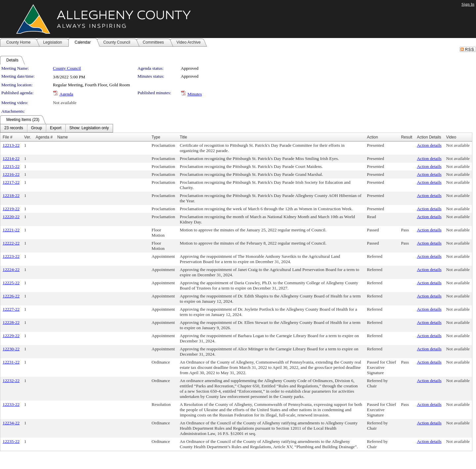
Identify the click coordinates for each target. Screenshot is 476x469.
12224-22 (11, 270)
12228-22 (11, 322)
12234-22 (11, 423)
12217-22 (11, 182)
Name (62, 137)
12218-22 (11, 195)
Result (407, 137)
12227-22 (11, 309)
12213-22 (11, 145)
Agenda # (44, 137)
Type (156, 137)
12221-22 (11, 230)
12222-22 (11, 243)
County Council (67, 68)
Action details (429, 145)
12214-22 (11, 158)
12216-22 (11, 174)
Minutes (195, 94)
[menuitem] (14, 128)
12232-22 (11, 381)
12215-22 (11, 166)
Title (183, 137)
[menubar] (57, 128)
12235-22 (11, 441)
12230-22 (11, 349)
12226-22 (11, 296)
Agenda (66, 94)
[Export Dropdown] (56, 128)
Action (372, 137)
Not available (65, 103)
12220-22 (11, 217)
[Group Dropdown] (37, 128)
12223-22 (11, 256)
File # (7, 137)
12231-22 (11, 362)
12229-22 (11, 336)
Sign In (468, 4)
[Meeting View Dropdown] (89, 128)
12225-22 (11, 283)
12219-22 (11, 209)
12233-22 (11, 404)
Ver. (28, 137)
